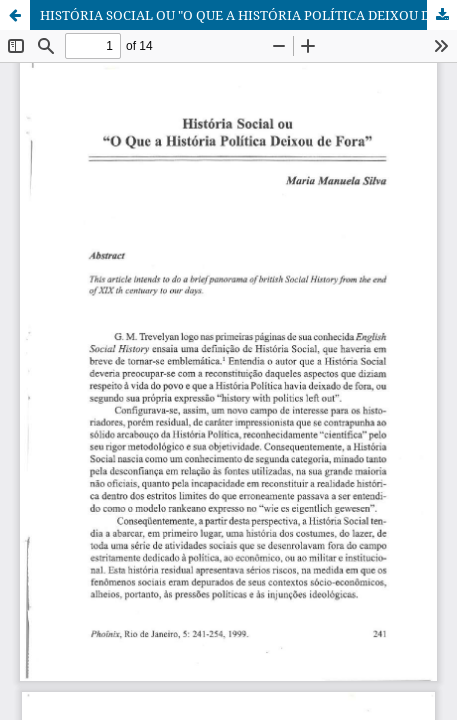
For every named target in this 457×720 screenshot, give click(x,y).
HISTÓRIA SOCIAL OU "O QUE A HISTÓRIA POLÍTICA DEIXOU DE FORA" (248, 15)
